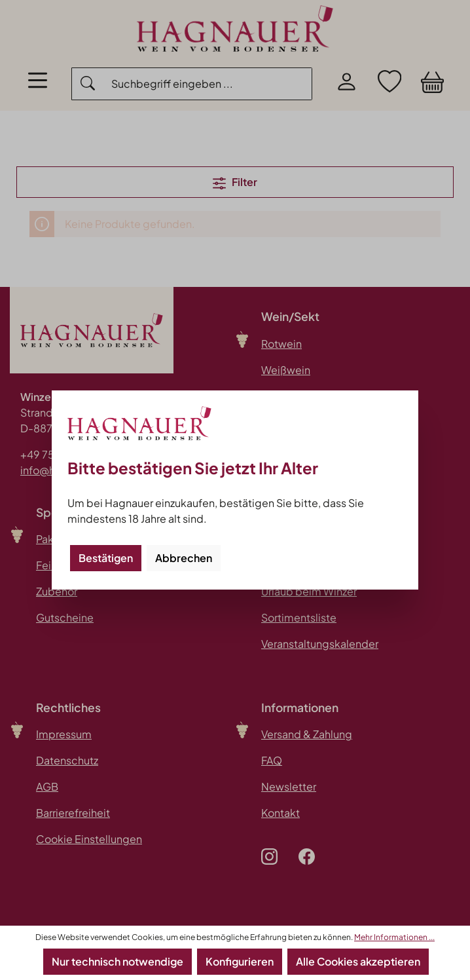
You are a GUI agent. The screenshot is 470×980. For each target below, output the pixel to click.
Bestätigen (106, 558)
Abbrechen (184, 558)
